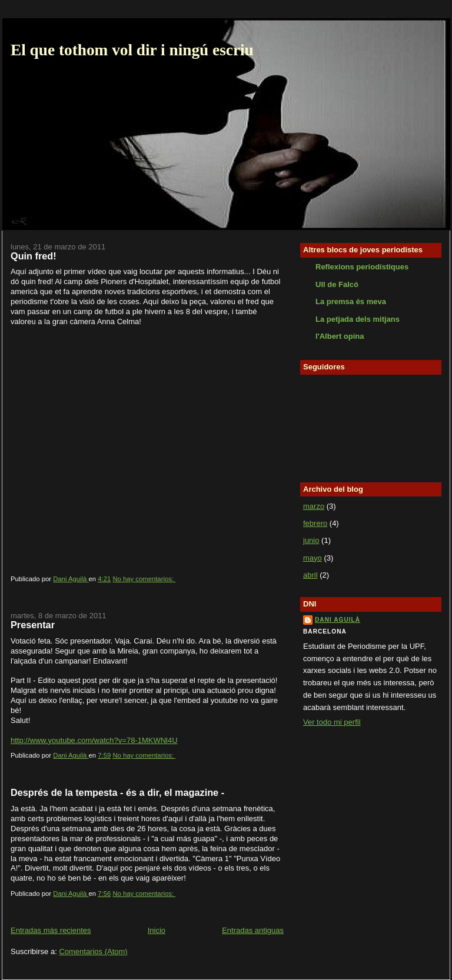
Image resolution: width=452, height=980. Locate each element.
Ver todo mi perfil (332, 722)
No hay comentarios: (144, 579)
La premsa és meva (351, 301)
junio (311, 540)
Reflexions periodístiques (362, 267)
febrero (315, 523)
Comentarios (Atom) (93, 951)
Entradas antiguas (253, 930)
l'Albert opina (340, 336)
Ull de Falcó (337, 284)
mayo (313, 558)
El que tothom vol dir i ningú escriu (132, 50)
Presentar (33, 625)
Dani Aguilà (338, 620)
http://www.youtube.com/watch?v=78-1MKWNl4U (94, 740)
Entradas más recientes (51, 930)
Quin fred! (34, 256)
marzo (314, 506)
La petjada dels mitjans (358, 319)
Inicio (157, 930)
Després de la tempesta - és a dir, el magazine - (117, 792)
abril (310, 575)
